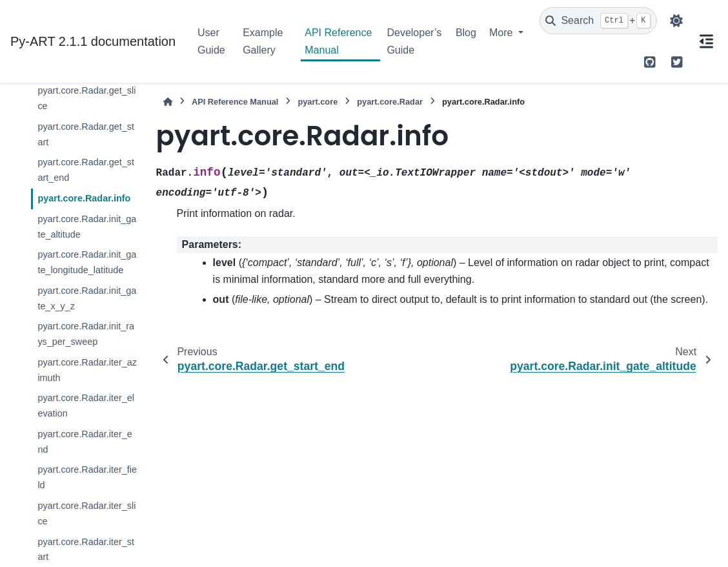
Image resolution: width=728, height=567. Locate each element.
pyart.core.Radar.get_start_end (86, 170)
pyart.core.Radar (390, 102)
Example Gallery (263, 41)
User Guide (211, 41)
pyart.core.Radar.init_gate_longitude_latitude (87, 262)
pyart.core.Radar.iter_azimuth (87, 370)
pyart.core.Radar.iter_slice (86, 513)
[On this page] (706, 41)
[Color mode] (676, 21)
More (502, 33)
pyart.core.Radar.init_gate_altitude (87, 227)
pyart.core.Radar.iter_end (85, 442)
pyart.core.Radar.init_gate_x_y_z (87, 298)
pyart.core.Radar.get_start (86, 134)
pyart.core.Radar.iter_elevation (86, 406)
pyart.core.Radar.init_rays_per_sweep (86, 334)
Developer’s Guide (414, 41)
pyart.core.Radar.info (84, 198)
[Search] (598, 21)
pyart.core (318, 102)
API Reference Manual (338, 41)
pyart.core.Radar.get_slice (86, 98)
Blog (466, 33)
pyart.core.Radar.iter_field (87, 477)
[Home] (168, 102)
